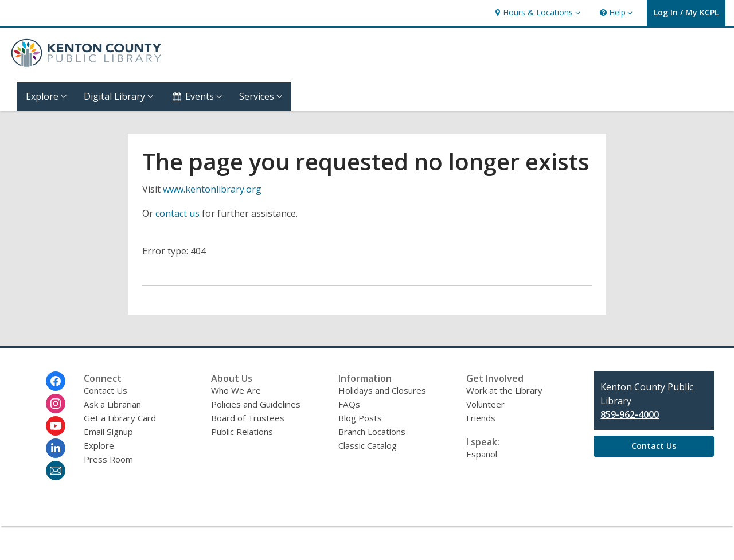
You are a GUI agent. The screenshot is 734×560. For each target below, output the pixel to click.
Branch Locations (372, 432)
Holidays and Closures (382, 390)
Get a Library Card (120, 418)
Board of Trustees (248, 418)
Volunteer (485, 404)
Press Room (108, 459)
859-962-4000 (630, 414)
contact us (177, 213)
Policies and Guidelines (256, 404)
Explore (99, 445)
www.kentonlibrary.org (212, 189)
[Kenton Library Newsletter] (56, 471)
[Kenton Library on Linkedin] (56, 448)
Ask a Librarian (112, 404)
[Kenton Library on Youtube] (56, 426)
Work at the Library (504, 390)
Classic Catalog (368, 445)
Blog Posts (360, 418)
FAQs (349, 404)
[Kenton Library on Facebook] (56, 381)
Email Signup (108, 432)
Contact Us (106, 390)
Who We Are (236, 390)
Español (482, 454)
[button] (536, 13)
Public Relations (242, 432)
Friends (481, 418)
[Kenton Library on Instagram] (56, 404)
